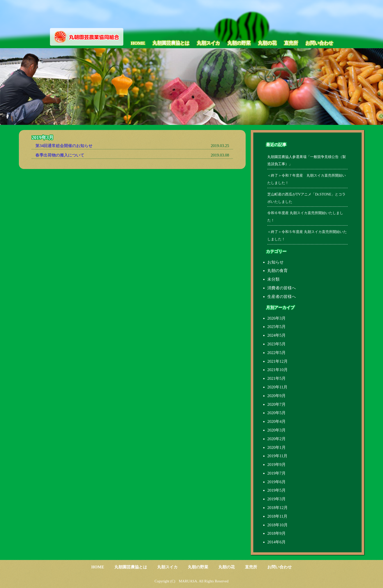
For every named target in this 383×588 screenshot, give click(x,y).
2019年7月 (276, 473)
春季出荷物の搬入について (60, 155)
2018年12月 (278, 508)
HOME (138, 43)
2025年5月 (276, 327)
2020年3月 (276, 430)
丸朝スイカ (208, 43)
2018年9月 (276, 533)
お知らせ (275, 262)
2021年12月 (278, 361)
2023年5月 (276, 344)
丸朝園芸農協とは (171, 43)
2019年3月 (276, 499)
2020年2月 (276, 439)
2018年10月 (278, 525)
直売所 (291, 43)
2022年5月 (276, 353)
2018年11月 (277, 516)
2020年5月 (276, 413)
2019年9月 (276, 465)
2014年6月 (276, 542)
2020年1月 (276, 447)
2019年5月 (276, 490)
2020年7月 (276, 404)
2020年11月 (277, 387)
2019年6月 (276, 482)
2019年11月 (277, 456)
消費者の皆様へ (282, 288)
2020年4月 (276, 421)
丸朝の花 (267, 43)
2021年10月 (278, 370)
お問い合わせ (319, 43)
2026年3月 (276, 318)
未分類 (273, 279)
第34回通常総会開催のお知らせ (64, 146)
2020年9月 (276, 396)
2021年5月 (276, 378)
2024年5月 (276, 335)
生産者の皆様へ (282, 297)
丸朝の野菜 (239, 43)
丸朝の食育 (278, 271)
